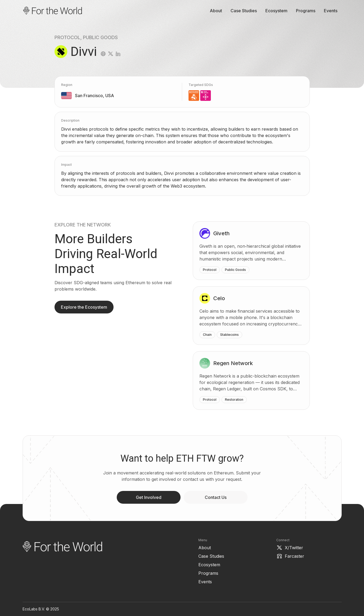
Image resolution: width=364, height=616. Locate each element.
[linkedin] (118, 54)
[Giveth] (251, 251)
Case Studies (244, 11)
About (216, 11)
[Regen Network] (251, 381)
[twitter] (111, 54)
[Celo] (251, 316)
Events (331, 11)
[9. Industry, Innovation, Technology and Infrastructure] (194, 96)
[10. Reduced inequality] (206, 96)
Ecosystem (276, 11)
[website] (103, 54)
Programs (306, 11)
